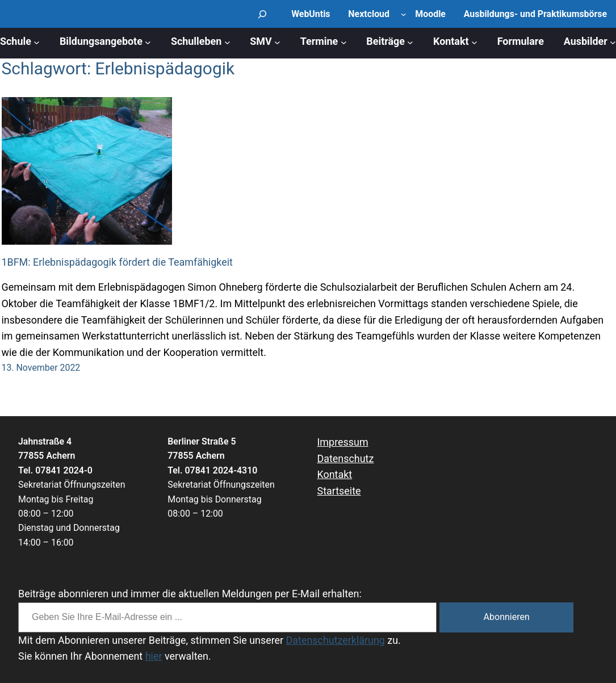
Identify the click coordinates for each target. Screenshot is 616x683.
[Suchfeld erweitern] (262, 14)
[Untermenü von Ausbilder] (613, 42)
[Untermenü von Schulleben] (227, 42)
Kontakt (335, 474)
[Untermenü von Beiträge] (410, 42)
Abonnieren (507, 617)
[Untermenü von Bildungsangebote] (148, 42)
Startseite (339, 491)
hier (154, 656)
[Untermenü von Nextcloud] (404, 14)
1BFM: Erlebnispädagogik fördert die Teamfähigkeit (117, 262)
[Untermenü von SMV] (277, 42)
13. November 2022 (41, 368)
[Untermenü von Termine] (344, 42)
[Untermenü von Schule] (37, 42)
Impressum (343, 442)
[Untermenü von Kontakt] (474, 42)
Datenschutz (346, 458)
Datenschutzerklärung (336, 640)
